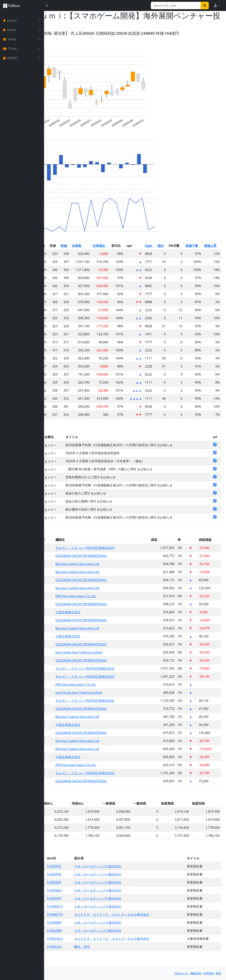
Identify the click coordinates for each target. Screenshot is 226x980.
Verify (23, 39)
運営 (219, 973)
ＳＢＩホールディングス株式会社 (128, 876)
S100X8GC (90, 900)
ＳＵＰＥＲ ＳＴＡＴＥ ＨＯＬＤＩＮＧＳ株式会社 (142, 924)
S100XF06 (90, 884)
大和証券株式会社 (102, 622)
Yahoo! (55, 33)
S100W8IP (90, 932)
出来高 (109, 255)
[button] (217, 5)
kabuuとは (181, 973)
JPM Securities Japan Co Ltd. (110, 605)
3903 (78, 557)
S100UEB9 (90, 940)
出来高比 (128, 255)
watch (23, 30)
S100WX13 (91, 916)
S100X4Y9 (90, 908)
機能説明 (196, 973)
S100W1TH (91, 924)
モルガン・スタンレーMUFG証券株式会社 (119, 557)
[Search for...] (176, 5)
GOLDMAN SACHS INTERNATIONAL (115, 565)
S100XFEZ (90, 876)
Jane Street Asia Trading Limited (113, 662)
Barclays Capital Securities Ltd (111, 573)
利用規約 (209, 973)
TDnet (23, 49)
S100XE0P (90, 892)
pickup (23, 20)
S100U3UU (91, 948)
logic (168, 255)
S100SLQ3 (90, 956)
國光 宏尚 (112, 956)
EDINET (23, 58)
